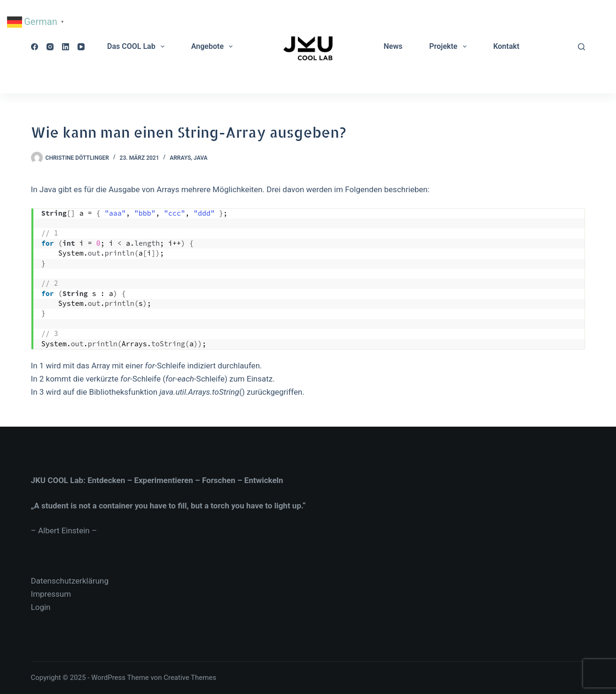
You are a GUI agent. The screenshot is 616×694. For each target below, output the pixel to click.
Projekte (449, 47)
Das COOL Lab (138, 47)
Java (200, 158)
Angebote (214, 47)
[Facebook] (35, 47)
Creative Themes (190, 678)
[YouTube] (81, 47)
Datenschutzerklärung (70, 581)
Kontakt (507, 46)
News (393, 46)
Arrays (180, 158)
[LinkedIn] (66, 47)
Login (41, 607)
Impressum (51, 594)
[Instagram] (50, 47)
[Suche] (581, 47)
